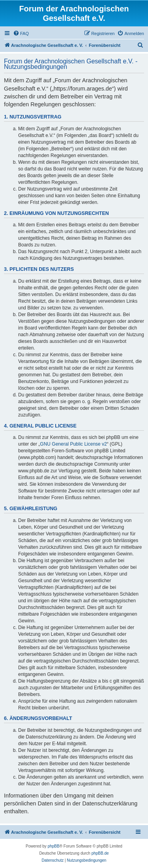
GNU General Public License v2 (73, 444)
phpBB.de (100, 853)
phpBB (54, 846)
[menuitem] (21, 33)
